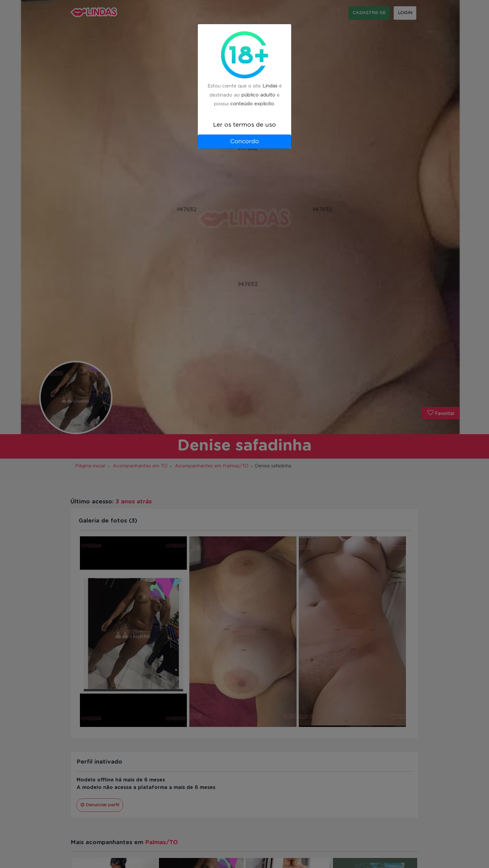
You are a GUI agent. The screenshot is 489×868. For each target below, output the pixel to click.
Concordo (244, 142)
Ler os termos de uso (244, 125)
